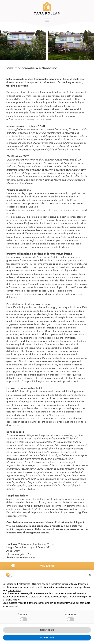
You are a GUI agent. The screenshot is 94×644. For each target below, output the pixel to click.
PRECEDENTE (47, 566)
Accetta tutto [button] (47, 637)
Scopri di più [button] (47, 630)
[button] (90, 575)
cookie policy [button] (14, 590)
